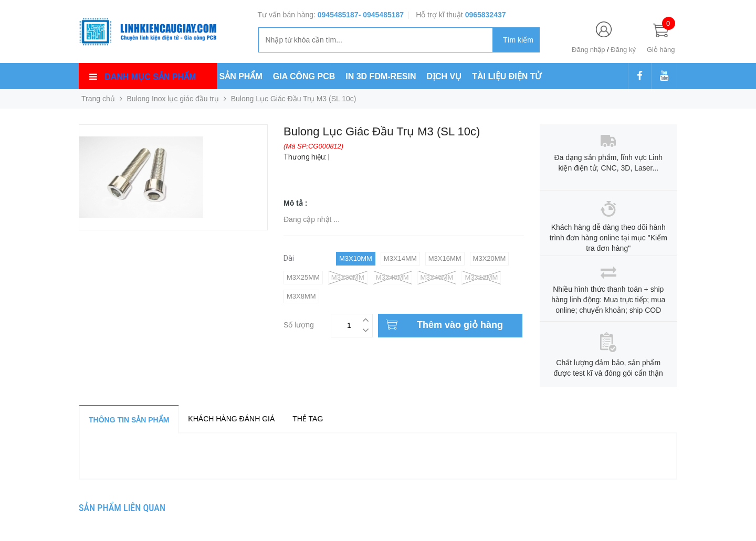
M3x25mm (303, 277)
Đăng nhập (588, 50)
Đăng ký (623, 50)
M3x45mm (437, 278)
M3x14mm (400, 258)
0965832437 (486, 15)
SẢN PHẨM (241, 76)
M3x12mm (481, 278)
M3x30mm (348, 278)
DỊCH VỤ (444, 76)
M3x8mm (301, 296)
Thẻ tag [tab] (308, 419)
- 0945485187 (381, 15)
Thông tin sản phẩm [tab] (129, 420)
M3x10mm (356, 258)
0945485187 (338, 15)
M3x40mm (392, 278)
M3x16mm (445, 258)
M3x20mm (490, 258)
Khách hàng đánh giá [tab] (231, 419)
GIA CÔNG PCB (304, 76)
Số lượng (299, 323)
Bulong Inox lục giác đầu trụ (173, 99)
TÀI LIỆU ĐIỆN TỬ (507, 76)
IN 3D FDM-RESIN (381, 76)
